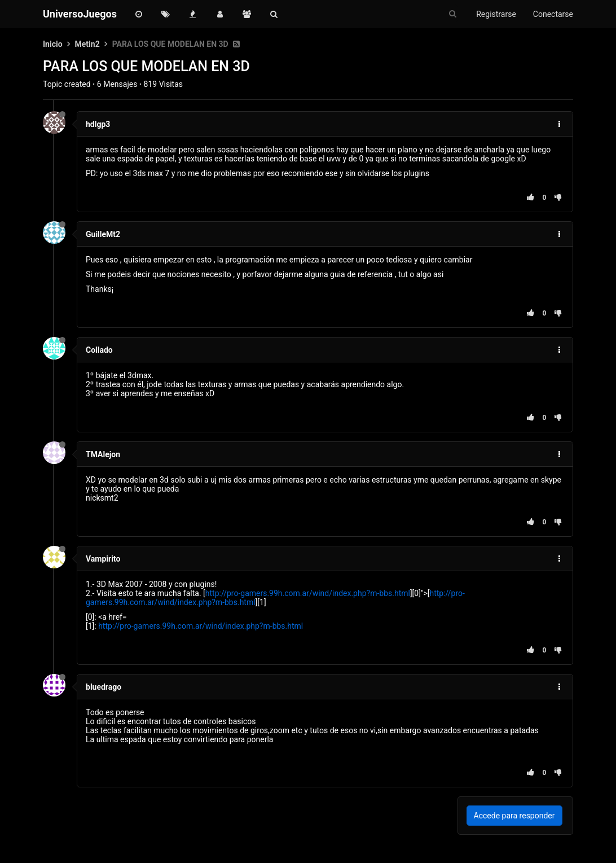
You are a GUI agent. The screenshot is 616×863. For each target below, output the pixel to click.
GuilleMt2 (103, 234)
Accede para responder (514, 816)
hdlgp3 (98, 124)
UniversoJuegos (80, 14)
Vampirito (103, 559)
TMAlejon (103, 454)
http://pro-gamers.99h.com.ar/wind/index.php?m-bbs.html (308, 593)
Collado (99, 350)
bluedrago (104, 687)
